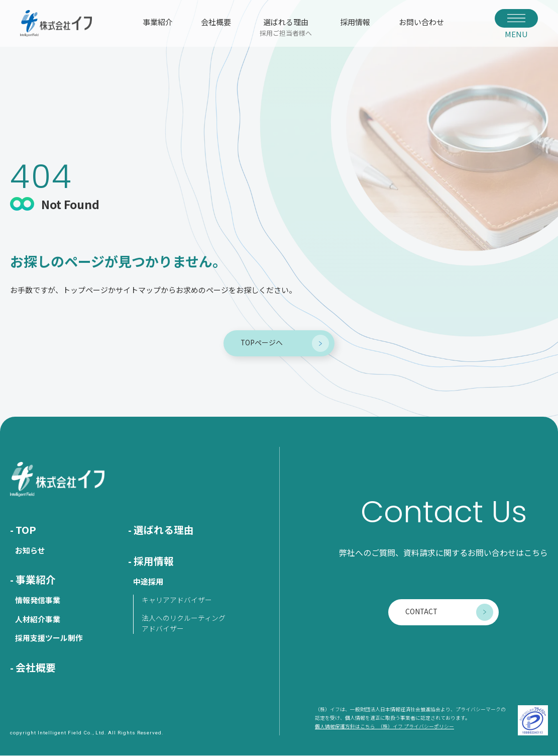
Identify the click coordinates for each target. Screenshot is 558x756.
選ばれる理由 (286, 27)
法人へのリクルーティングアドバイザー (184, 624)
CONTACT (421, 612)
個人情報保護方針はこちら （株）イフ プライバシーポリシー (384, 727)
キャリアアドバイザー (177, 600)
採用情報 (355, 22)
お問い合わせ (421, 22)
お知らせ (30, 551)
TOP (26, 530)
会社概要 (216, 22)
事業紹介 (158, 22)
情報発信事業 (38, 600)
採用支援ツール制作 (49, 638)
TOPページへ (262, 342)
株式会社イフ (56, 23)
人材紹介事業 (38, 620)
